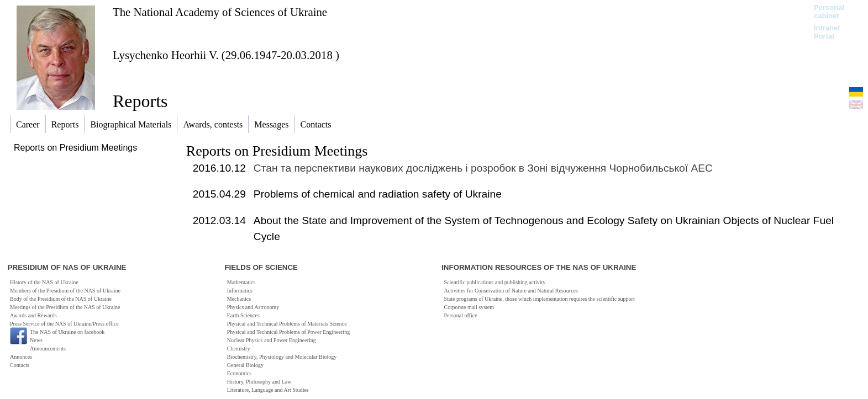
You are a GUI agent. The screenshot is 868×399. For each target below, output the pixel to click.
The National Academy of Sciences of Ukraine (220, 12)
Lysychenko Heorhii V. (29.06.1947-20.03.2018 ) (226, 55)
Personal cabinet (829, 12)
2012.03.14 (219, 220)
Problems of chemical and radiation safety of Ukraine (378, 194)
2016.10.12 (219, 168)
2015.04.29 (219, 194)
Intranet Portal (827, 32)
